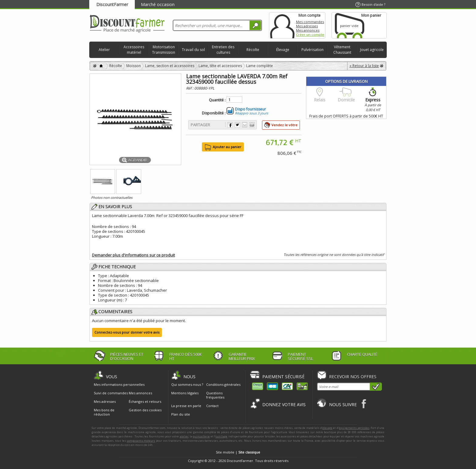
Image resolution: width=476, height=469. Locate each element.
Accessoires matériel (134, 50)
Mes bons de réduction (104, 412)
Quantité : (217, 100)
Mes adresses (307, 26)
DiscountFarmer (112, 4)
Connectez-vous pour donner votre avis (127, 332)
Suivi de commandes (111, 393)
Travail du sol (193, 50)
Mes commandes (310, 22)
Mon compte (282, 25)
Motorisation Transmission (164, 50)
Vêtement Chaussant (342, 50)
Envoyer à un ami (245, 125)
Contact (212, 406)
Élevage (283, 50)
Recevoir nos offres (353, 377)
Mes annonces (308, 30)
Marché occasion (158, 4)
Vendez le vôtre (284, 125)
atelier (184, 436)
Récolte (253, 50)
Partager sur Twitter (237, 125)
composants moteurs (141, 441)
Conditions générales (223, 384)
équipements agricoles (354, 428)
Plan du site (181, 414)
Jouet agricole (372, 50)
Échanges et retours (145, 402)
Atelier (104, 50)
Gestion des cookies (145, 410)
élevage (327, 428)
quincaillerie (201, 436)
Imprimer (252, 125)
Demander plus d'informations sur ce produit (133, 255)
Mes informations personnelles (119, 385)
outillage (221, 436)
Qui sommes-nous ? (187, 384)
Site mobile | (238, 452)
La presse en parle (186, 406)
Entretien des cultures (223, 50)
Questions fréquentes (215, 395)
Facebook (364, 404)
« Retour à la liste (364, 66)
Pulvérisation (313, 50)
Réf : (190, 88)
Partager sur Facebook (230, 125)
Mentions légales (185, 393)
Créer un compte (310, 34)
